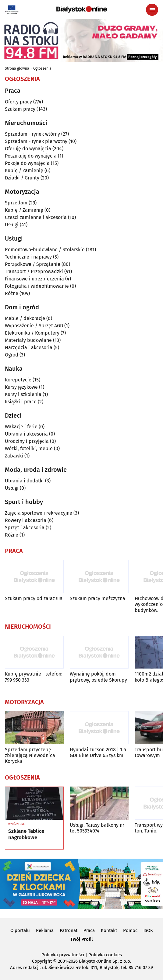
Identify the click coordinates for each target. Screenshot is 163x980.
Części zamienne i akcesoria (36, 217)
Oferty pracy (18, 102)
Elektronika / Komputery (32, 333)
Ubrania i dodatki (24, 481)
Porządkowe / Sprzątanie (33, 264)
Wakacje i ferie (21, 427)
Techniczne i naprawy (28, 257)
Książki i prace (21, 402)
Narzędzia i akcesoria (29, 348)
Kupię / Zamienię (24, 170)
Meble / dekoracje (25, 318)
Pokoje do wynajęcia (27, 163)
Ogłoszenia (42, 68)
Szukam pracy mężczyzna (97, 598)
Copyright (42, 961)
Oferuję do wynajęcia (28, 149)
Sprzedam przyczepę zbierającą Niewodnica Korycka (30, 755)
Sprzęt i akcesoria (25, 528)
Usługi (12, 225)
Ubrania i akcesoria (26, 434)
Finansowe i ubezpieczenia (34, 279)
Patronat (69, 930)
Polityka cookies (105, 955)
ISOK (148, 930)
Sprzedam (16, 203)
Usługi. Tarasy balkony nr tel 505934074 (97, 828)
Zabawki (14, 456)
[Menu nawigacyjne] (152, 10)
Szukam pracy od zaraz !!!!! (34, 598)
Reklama (45, 930)
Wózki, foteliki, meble (29, 448)
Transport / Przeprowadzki (34, 271)
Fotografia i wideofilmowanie (37, 286)
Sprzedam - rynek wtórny (32, 134)
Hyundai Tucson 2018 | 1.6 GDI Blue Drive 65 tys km (98, 752)
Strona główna (17, 68)
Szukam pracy (20, 109)
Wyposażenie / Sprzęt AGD (34, 326)
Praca (89, 930)
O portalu (20, 930)
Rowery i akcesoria (26, 520)
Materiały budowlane (28, 340)
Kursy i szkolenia (23, 394)
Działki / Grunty (22, 178)
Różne (12, 293)
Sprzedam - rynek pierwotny (36, 141)
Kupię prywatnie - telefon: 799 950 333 (34, 677)
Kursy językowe (21, 387)
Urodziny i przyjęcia (27, 441)
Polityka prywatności (63, 955)
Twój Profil (81, 939)
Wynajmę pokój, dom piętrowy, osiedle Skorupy (98, 677)
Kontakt (109, 930)
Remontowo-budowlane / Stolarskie (45, 250)
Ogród (12, 355)
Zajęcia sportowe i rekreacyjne (39, 513)
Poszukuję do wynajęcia (31, 156)
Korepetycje (18, 380)
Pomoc (130, 930)
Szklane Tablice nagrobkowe (26, 834)
